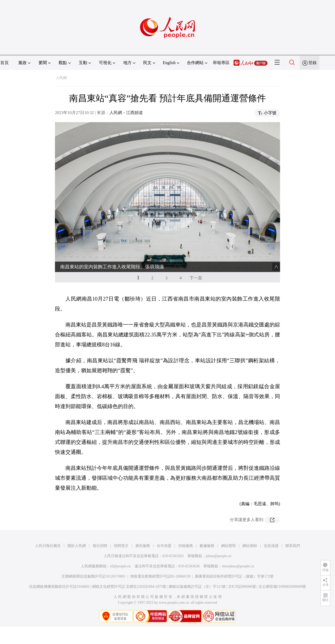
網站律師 (250, 546)
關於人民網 (77, 546)
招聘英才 (121, 546)
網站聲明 (228, 546)
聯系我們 (293, 546)
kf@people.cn (121, 566)
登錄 (312, 63)
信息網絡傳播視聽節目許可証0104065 (59, 587)
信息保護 (271, 546)
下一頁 (196, 278)
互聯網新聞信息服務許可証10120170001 (94, 576)
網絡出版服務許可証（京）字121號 (197, 587)
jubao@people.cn (219, 556)
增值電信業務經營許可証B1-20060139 (160, 576)
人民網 (61, 78)
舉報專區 (221, 63)
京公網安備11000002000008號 (282, 587)
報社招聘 (100, 546)
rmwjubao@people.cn (238, 566)
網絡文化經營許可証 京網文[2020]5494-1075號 (129, 587)
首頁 (4, 63)
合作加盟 (164, 546)
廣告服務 (143, 546)
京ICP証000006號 (242, 587)
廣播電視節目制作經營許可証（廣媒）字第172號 (234, 576)
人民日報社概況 (48, 546)
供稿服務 (186, 546)
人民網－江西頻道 (126, 113)
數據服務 (207, 546)
